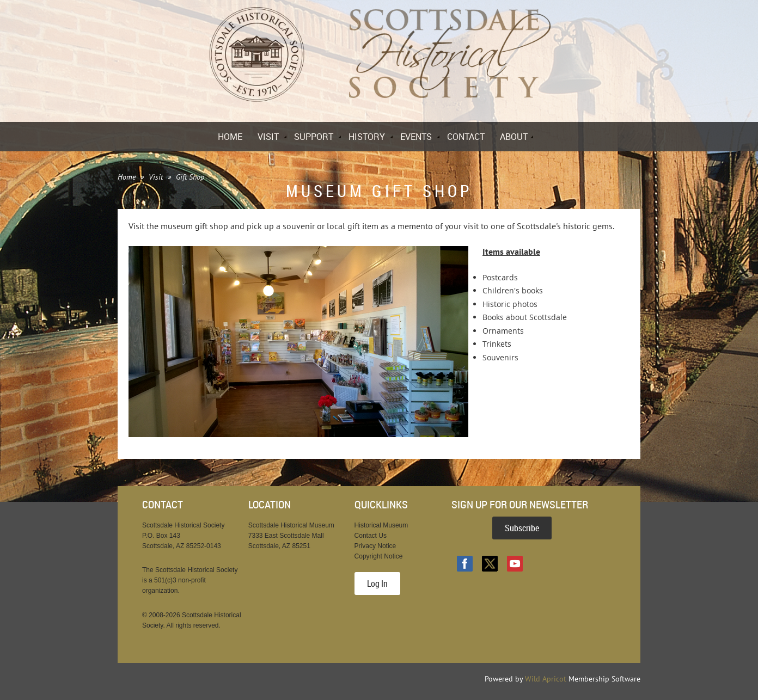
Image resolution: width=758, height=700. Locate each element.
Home (127, 177)
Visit (156, 177)
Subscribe (522, 528)
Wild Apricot (546, 679)
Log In (377, 584)
